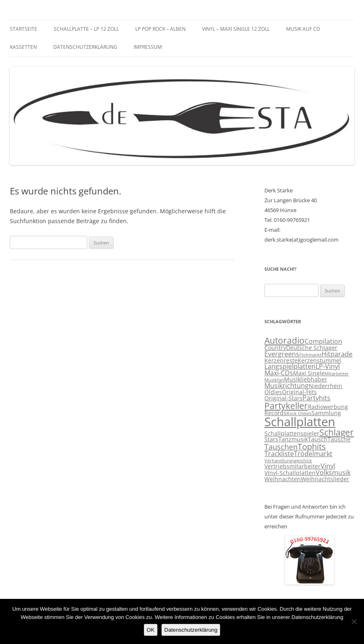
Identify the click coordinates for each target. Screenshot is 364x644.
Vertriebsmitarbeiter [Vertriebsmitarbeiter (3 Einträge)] (292, 466)
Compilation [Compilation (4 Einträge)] (323, 341)
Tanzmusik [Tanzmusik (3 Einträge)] (293, 439)
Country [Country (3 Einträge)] (275, 348)
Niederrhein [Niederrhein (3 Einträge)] (325, 386)
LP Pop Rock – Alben (160, 29)
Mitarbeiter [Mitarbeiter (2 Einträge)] (337, 374)
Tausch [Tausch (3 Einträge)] (318, 439)
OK (151, 630)
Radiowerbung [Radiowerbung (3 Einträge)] (328, 407)
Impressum (148, 47)
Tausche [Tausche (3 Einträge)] (339, 439)
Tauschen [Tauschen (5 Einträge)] (281, 447)
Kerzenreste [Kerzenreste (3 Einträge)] (281, 361)
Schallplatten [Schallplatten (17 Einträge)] (300, 422)
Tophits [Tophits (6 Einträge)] (312, 446)
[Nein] (354, 621)
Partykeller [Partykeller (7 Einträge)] (286, 406)
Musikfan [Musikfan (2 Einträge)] (274, 380)
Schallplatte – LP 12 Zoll (86, 29)
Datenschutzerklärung (85, 47)
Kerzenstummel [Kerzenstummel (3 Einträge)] (319, 361)
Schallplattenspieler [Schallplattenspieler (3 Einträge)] (292, 434)
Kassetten (23, 47)
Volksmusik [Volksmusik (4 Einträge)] (333, 473)
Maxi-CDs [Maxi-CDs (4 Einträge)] (279, 373)
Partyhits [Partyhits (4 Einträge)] (316, 398)
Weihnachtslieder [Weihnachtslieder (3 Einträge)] (325, 479)
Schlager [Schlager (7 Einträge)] (337, 432)
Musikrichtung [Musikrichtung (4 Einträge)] (287, 386)
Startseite (24, 29)
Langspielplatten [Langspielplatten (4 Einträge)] (290, 366)
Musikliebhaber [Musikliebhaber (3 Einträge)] (306, 379)
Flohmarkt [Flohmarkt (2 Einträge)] (310, 355)
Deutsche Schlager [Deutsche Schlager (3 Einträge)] (312, 348)
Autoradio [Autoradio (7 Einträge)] (284, 340)
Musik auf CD (303, 29)
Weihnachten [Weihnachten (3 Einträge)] (283, 479)
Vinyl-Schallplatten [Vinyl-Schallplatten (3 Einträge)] (290, 473)
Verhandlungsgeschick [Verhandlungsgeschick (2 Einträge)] (288, 461)
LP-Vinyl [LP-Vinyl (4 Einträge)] (328, 366)
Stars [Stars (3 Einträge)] (271, 439)
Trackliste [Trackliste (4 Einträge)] (279, 454)
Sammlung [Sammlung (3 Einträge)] (326, 413)
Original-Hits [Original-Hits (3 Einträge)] (299, 392)
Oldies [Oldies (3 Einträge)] (273, 392)
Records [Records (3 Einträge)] (275, 413)
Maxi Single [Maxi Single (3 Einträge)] (309, 373)
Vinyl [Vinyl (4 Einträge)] (328, 466)
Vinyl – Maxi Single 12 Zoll (236, 29)
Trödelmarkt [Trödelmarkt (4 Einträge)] (313, 454)
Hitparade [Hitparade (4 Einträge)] (337, 354)
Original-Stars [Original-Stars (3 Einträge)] (283, 398)
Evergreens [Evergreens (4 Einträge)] (282, 354)
